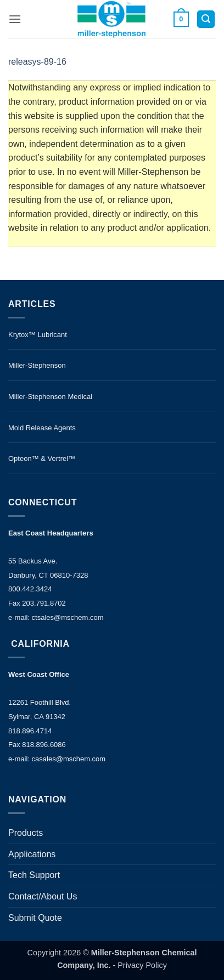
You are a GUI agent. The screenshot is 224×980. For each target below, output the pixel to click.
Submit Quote (35, 918)
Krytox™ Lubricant (38, 335)
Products (26, 833)
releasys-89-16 (37, 62)
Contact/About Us (43, 896)
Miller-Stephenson (37, 365)
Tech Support (34, 875)
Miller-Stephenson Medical (50, 397)
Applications (32, 854)
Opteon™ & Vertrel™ (42, 458)
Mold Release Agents (42, 428)
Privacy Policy (142, 965)
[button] (15, 19)
